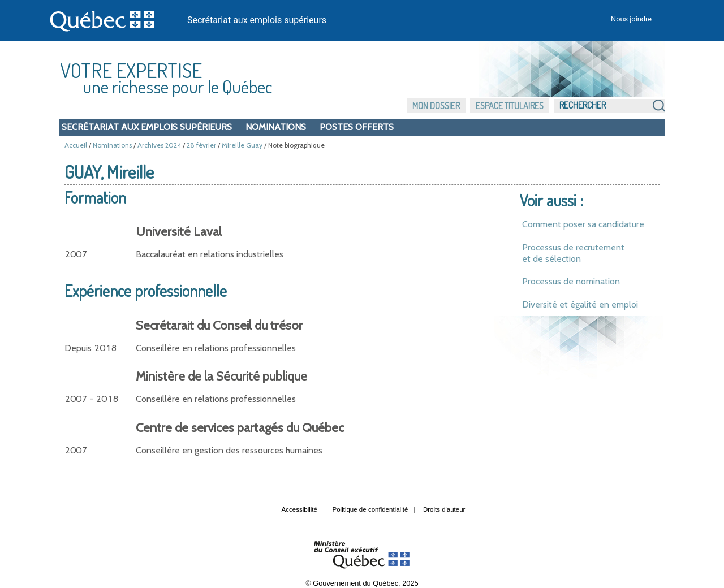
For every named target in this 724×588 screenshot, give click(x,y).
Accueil (76, 145)
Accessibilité (299, 509)
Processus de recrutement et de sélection (573, 253)
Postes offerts (357, 127)
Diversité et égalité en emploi (580, 304)
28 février (201, 145)
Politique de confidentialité (370, 509)
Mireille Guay (242, 145)
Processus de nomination (571, 281)
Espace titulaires (510, 106)
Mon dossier (436, 106)
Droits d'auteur (444, 509)
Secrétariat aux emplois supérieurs (257, 20)
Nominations (276, 127)
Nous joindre (631, 19)
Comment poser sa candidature (583, 224)
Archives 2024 (159, 145)
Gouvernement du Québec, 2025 (365, 583)
